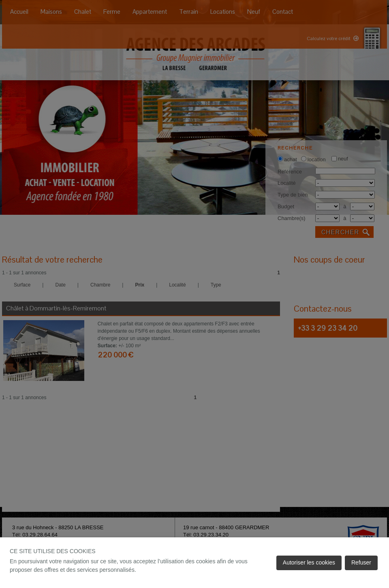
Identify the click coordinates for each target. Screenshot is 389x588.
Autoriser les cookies (309, 562)
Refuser (361, 562)
